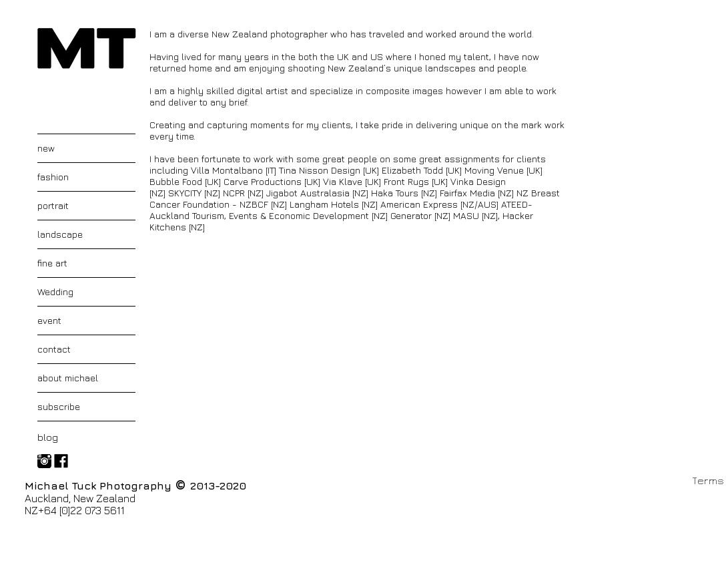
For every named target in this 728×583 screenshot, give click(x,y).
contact (54, 349)
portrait (53, 205)
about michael (68, 378)
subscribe (59, 406)
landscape (60, 234)
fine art (52, 263)
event (49, 320)
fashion (53, 177)
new (46, 148)
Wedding (55, 291)
